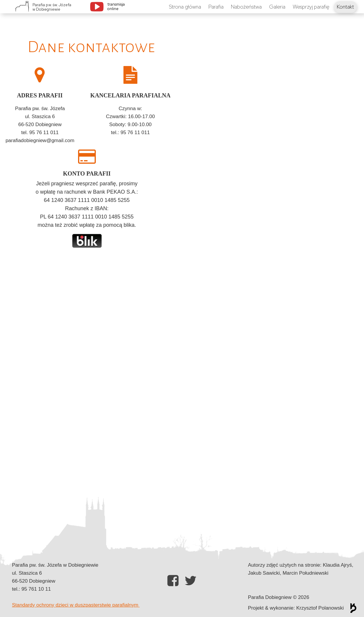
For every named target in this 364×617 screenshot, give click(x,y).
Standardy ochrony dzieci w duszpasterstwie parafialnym (76, 605)
